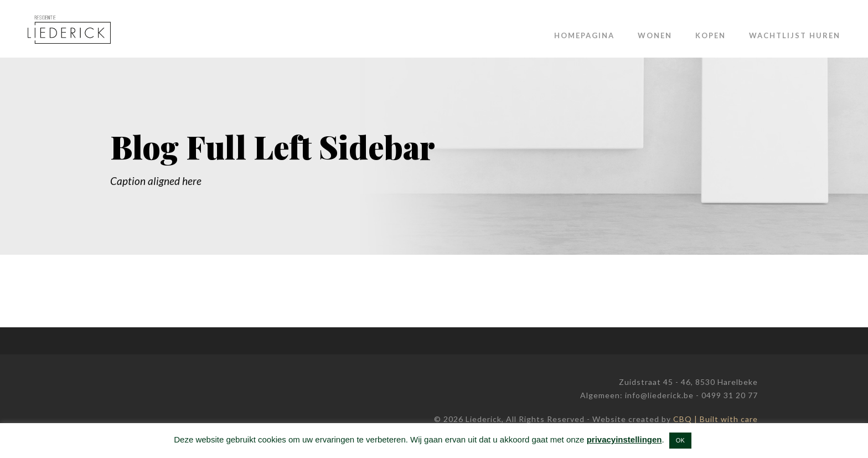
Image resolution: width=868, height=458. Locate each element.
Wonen (655, 35)
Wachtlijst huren (795, 35)
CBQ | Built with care (715, 419)
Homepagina (584, 35)
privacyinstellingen (624, 439)
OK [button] (680, 440)
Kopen (711, 35)
